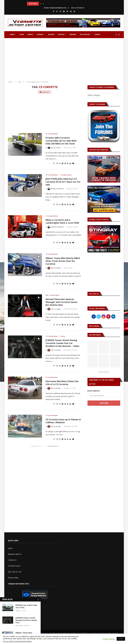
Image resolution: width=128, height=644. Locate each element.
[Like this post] (54, 163)
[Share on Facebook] (57, 163)
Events (30, 34)
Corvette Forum (14, 566)
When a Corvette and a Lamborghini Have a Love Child (62, 221)
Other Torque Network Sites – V (56, 8)
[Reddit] (71, 11)
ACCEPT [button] (121, 639)
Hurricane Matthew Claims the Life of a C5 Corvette (62, 383)
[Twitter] (57, 11)
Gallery (51, 34)
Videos (97, 34)
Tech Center (85, 34)
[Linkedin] (67, 11)
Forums (40, 34)
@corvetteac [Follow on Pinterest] (104, 372)
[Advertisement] (64, 59)
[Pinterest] (64, 11)
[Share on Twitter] (60, 163)
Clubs (22, 34)
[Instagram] (60, 11)
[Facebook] (54, 11)
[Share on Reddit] (70, 163)
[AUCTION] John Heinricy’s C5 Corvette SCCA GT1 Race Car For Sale (63, 182)
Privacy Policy (13, 578)
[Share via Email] (73, 163)
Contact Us (12, 560)
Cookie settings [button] (109, 639)
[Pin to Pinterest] (63, 163)
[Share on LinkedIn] (65, 163)
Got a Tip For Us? (78, 8)
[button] (41, 4)
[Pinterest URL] (93, 347)
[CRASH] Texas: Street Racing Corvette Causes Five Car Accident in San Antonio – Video (62, 343)
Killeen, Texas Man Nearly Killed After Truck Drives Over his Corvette (63, 261)
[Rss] (74, 11)
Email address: (94, 391)
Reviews (73, 34)
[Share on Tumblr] (68, 163)
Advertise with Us (15, 554)
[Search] (116, 35)
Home (12, 34)
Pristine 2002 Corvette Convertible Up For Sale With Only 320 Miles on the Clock (61, 141)
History (61, 34)
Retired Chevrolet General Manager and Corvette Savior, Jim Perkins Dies (62, 302)
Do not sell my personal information (17, 641)
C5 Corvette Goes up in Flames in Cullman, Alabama (63, 421)
